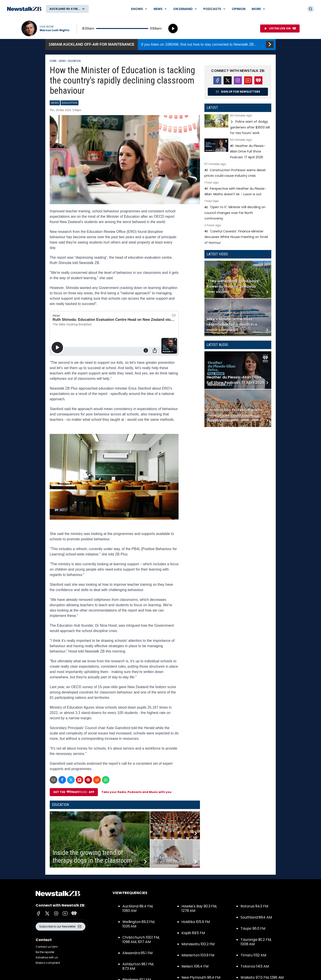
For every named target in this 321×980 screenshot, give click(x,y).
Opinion (239, 9)
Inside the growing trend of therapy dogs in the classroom (92, 856)
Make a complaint (48, 963)
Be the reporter (45, 952)
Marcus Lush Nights (55, 30)
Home (53, 61)
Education (74, 61)
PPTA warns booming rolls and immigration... (169, 860)
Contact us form (47, 947)
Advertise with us (47, 957)
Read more (238, 125)
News (62, 61)
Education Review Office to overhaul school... (166, 829)
